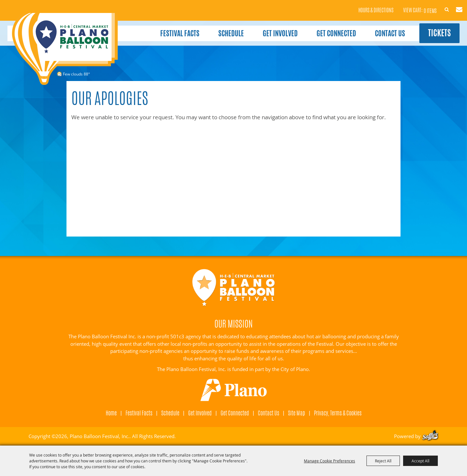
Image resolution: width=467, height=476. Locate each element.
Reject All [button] (383, 461)
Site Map (297, 413)
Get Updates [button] (451, 6)
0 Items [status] (416, 6)
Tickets (433, 29)
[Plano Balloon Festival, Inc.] (65, 49)
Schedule (222, 29)
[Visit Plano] (234, 390)
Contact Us (381, 29)
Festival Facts (171, 29)
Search (436, 6)
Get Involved (271, 29)
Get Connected (327, 29)
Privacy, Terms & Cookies (338, 413)
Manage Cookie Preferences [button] (329, 461)
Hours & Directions (362, 7)
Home (111, 413)
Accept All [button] (420, 461)
